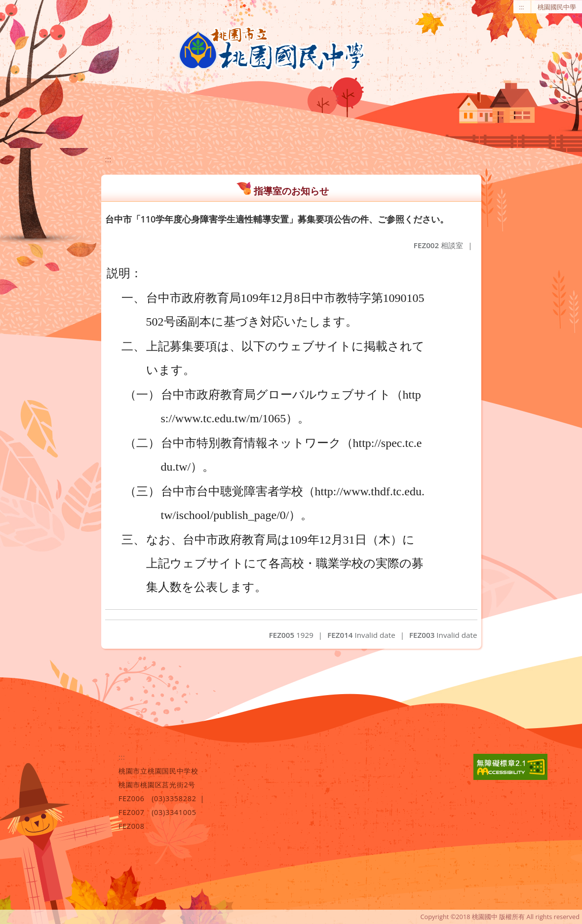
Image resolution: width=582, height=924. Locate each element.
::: (522, 7)
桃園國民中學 (557, 7)
